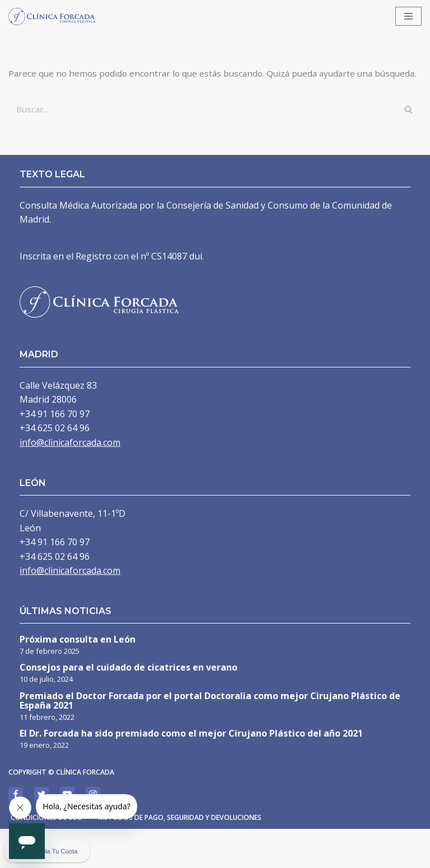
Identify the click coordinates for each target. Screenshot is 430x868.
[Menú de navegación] (408, 16)
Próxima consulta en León (78, 679)
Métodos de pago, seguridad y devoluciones (191, 857)
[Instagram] (93, 833)
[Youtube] (67, 833)
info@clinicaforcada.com (70, 481)
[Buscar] (202, 125)
